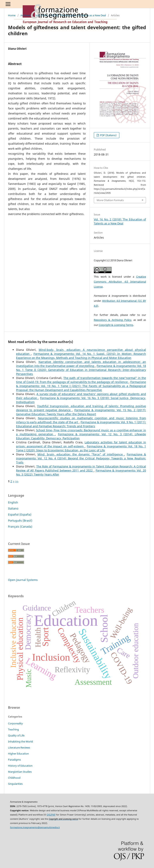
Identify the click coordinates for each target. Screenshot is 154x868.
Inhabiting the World (20, 741)
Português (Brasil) (20, 520)
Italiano (13, 508)
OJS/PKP (51, 815)
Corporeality (15, 723)
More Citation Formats (110, 200)
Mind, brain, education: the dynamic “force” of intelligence (81, 454)
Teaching (13, 729)
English (13, 502)
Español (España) (20, 514)
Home (12, 15)
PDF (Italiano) (108, 135)
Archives (25, 15)
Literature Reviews (19, 748)
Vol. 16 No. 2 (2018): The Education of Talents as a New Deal (71, 15)
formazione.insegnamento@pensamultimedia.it (35, 827)
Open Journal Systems (23, 580)
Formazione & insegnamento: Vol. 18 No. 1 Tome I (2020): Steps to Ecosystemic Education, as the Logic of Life (81, 448)
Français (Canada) (20, 527)
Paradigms (14, 760)
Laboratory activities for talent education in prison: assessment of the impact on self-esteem (81, 444)
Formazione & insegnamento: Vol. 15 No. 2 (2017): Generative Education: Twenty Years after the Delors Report (81, 412)
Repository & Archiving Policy (113, 320)
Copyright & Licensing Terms (116, 325)
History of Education (20, 766)
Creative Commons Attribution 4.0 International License (120, 282)
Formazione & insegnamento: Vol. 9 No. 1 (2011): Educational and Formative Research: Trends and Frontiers (81, 424)
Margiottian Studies (20, 772)
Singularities (15, 784)
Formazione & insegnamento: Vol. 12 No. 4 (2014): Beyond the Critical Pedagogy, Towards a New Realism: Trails (81, 458)
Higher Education (18, 754)
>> (17, 481)
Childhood (14, 778)
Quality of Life (16, 735)
